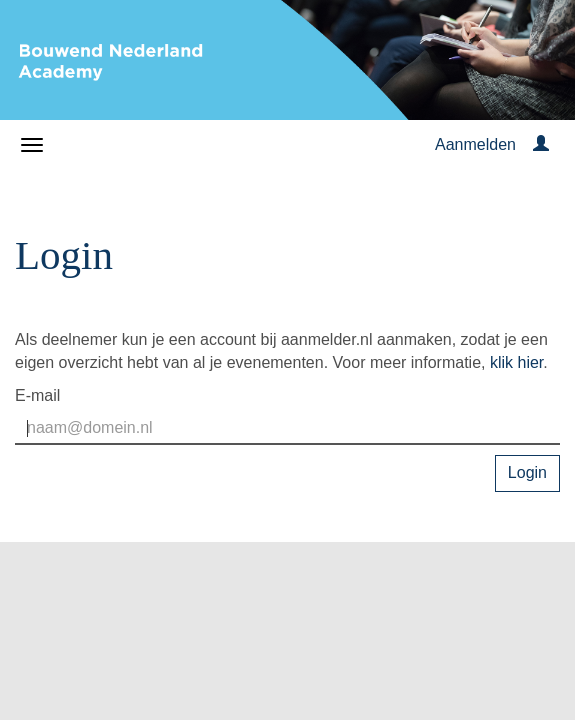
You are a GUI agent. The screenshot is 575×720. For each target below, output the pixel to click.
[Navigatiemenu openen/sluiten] (32, 145)
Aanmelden (475, 144)
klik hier (516, 362)
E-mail (37, 395)
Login (527, 472)
